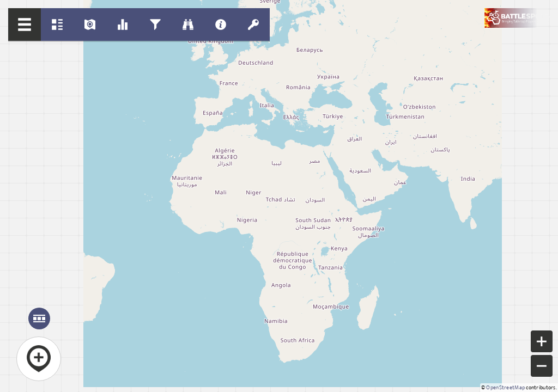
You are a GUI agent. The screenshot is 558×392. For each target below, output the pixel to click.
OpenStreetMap (505, 388)
